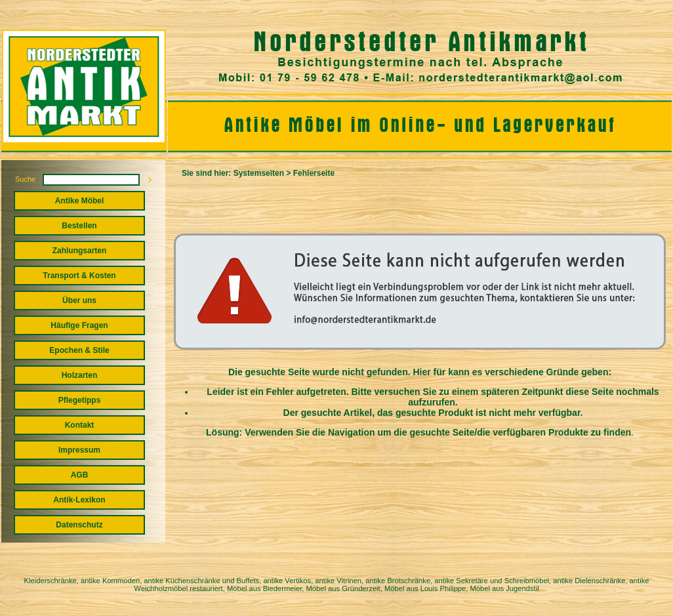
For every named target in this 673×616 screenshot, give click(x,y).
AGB (80, 475)
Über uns (79, 300)
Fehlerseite (314, 173)
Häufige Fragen (79, 325)
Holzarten (80, 375)
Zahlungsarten (80, 251)
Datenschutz (79, 525)
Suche (25, 179)
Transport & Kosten (79, 276)
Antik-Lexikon (79, 500)
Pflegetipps (80, 400)
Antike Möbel (80, 201)
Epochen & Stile (79, 350)
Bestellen (79, 226)
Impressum (79, 450)
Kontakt (80, 425)
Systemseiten (259, 173)
